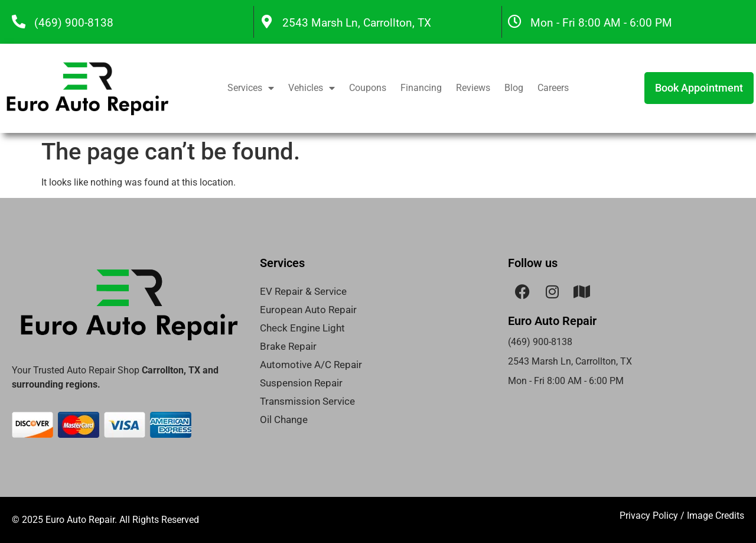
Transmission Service (307, 401)
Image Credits (716, 516)
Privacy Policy (649, 516)
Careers (553, 88)
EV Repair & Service (303, 291)
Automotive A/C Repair (311, 365)
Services (251, 88)
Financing (421, 88)
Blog (514, 88)
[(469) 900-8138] (19, 22)
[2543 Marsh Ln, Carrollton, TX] (267, 22)
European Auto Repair (308, 310)
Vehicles (312, 88)
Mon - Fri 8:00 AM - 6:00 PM (601, 23)
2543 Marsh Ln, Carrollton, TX (357, 23)
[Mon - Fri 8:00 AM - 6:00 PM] (515, 22)
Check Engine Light (302, 328)
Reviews (473, 88)
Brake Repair (288, 346)
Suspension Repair (301, 383)
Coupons (368, 88)
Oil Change (284, 420)
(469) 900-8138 (74, 23)
